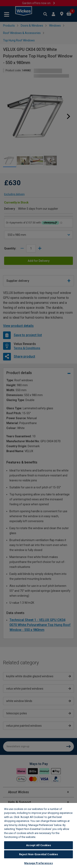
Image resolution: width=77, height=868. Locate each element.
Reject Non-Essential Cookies (39, 854)
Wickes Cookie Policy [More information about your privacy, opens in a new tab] (51, 837)
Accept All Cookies (38, 845)
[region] (38, 835)
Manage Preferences (38, 863)
